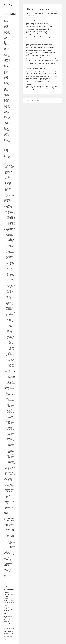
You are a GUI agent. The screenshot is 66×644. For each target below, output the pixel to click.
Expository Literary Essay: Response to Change (10, 268)
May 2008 (6, 115)
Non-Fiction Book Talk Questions (10, 240)
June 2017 (6, 51)
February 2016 (7, 56)
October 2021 (6, 25)
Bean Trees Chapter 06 (10, 217)
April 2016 (6, 54)
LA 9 (5, 153)
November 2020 (7, 35)
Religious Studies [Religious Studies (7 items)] (12, 630)
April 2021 (6, 29)
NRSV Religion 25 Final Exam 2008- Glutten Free (13, 547)
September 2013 (7, 70)
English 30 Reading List (8, 210)
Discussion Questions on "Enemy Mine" (10, 205)
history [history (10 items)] (10, 609)
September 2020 (7, 37)
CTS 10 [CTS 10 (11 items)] (9, 591)
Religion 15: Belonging (8, 522)
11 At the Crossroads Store (10, 175)
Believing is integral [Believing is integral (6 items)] (10, 584)
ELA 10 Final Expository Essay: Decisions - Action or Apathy (11, 328)
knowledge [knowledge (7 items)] (6, 624)
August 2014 (6, 64)
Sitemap (5, 568)
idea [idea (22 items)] (10, 614)
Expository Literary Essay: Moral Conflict (10, 263)
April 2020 (6, 41)
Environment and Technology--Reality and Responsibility (10, 388)
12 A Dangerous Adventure (10, 176)
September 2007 (7, 124)
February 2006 (7, 142)
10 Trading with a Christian (8, 173)
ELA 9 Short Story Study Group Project (11, 395)
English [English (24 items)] (7, 595)
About (5, 575)
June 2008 (6, 114)
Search (5, 12)
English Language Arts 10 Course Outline (10, 318)
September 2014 (7, 63)
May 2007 (6, 126)
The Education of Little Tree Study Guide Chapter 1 (10, 420)
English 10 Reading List (8, 208)
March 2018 (6, 47)
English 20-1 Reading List (9, 209)
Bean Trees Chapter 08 (10, 220)
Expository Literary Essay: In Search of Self (11, 279)
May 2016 (6, 53)
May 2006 (6, 141)
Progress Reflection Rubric (9, 521)
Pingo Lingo (8, 5)
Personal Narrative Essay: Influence (10, 293)
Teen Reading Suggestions (9, 572)
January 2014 (6, 68)
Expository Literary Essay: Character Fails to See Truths (11, 248)
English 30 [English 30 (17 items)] (7, 600)
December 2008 (7, 108)
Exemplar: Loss (10, 297)
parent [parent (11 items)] (10, 626)
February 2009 (7, 105)
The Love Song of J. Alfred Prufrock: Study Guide (10, 384)
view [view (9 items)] (8, 636)
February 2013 (7, 75)
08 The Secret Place (9, 170)
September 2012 (7, 77)
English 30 (6, 150)
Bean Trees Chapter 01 (8, 199)
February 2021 (7, 31)
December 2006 (7, 132)
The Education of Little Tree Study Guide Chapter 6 (10, 438)
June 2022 (6, 20)
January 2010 (6, 94)
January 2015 (6, 58)
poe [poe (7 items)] (5, 628)
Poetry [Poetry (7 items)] (7, 628)
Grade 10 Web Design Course (9, 498)
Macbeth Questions (11, 363)
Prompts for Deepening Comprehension (10, 313)
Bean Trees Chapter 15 (10, 228)
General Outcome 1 (9, 488)
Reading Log (7, 470)
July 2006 (6, 138)
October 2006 (6, 134)
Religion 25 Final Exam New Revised (11, 536)
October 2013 (6, 69)
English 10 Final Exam (8, 206)
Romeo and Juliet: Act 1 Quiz (9, 557)
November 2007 (7, 121)
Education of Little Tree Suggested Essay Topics (11, 401)
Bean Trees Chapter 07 (10, 219)
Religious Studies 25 (8, 157)
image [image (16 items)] (6, 616)
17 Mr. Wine (7, 185)
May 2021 (6, 28)
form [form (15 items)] (12, 602)
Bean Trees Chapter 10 (10, 222)
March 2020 (6, 42)
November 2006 (7, 133)
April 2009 (6, 103)
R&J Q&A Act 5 (11, 352)
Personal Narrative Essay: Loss (10, 296)
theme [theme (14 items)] (13, 633)
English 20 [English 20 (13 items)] (7, 599)
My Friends (6, 512)
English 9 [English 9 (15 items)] (12, 595)
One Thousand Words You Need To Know (10, 466)
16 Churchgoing (8, 183)
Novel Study (6, 515)
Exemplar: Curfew (11, 301)
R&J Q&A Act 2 (11, 345)
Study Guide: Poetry (8, 569)
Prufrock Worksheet (11, 386)
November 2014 (7, 60)
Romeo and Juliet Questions (10, 339)
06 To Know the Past (9, 168)
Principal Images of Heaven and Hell (10, 307)
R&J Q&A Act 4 (11, 351)
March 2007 (6, 128)
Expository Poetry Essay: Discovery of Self (12, 283)
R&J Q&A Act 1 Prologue (11, 342)
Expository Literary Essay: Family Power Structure (10, 254)
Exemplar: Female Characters (11, 260)
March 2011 (6, 83)
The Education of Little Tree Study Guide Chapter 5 (10, 435)
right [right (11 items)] (5, 631)
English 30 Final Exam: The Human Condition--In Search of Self (11, 378)
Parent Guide (6, 154)
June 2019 (6, 43)
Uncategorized (7, 159)
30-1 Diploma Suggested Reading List (11, 375)
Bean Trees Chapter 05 (10, 216)
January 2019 (6, 45)
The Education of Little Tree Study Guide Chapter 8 (10, 446)
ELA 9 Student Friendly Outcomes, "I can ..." (9, 486)
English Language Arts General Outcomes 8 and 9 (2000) (9, 481)
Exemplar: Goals (10, 291)
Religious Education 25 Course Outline (9, 552)
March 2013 (6, 74)
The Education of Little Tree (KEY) (10, 406)
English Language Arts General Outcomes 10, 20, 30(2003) (9, 231)
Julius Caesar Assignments (9, 320)
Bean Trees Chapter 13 (10, 226)
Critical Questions (8, 237)
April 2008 (6, 116)
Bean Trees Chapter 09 (10, 221)
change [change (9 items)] (6, 591)
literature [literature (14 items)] (11, 624)
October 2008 (6, 110)
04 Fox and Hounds (9, 165)
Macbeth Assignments (10, 359)
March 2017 (6, 52)
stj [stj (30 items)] (10, 633)
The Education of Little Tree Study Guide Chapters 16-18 (11, 463)
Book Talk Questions (10, 238)
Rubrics (5, 558)
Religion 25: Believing (8, 523)
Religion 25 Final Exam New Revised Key (12, 539)
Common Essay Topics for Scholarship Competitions (10, 244)
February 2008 (7, 117)
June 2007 (6, 125)
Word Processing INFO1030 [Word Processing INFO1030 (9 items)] (8, 639)
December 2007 (7, 120)
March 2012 (6, 79)
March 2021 (6, 30)
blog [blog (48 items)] (6, 586)
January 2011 (6, 86)
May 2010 (6, 91)
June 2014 (6, 65)
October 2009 (6, 98)
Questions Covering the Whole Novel (9, 193)
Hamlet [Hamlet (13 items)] (6, 609)
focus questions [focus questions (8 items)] (7, 603)
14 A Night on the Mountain (8, 180)
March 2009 (6, 104)
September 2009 (7, 99)
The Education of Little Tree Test (10, 413)
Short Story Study (7, 567)
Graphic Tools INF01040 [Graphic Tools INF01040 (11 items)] (7, 606)
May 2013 (6, 71)
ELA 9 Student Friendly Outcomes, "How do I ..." (10, 484)
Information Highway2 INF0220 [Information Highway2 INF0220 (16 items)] (8, 620)
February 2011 (7, 85)
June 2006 (6, 139)
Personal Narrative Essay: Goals (10, 290)
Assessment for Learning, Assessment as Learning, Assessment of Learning (10, 234)
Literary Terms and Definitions (11, 404)
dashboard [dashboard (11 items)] (7, 593)
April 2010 (6, 92)
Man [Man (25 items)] (6, 626)
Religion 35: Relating (8, 554)
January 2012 (6, 80)
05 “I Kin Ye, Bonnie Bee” (10, 166)
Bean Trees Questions (9, 211)
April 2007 (6, 127)
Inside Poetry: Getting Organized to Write (10, 381)
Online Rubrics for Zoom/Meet (9, 564)
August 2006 (6, 137)
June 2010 (6, 90)
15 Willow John (8, 182)
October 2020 (6, 36)
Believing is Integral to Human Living (9, 525)
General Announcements (9, 152)
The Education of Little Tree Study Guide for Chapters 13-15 (11, 458)
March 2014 (6, 66)
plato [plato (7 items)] (13, 626)
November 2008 (7, 109)
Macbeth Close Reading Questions (11, 361)
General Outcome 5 (9, 495)
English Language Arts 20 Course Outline (10, 358)
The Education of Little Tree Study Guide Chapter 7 (10, 442)
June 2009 (6, 100)
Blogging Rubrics (8, 560)
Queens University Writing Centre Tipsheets (10, 468)
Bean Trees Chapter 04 (10, 215)
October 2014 (6, 62)
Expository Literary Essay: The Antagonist (10, 275)
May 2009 (6, 102)
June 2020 (6, 39)
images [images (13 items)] (10, 616)
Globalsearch (6, 496)
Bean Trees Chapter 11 (10, 223)
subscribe (6, 570)
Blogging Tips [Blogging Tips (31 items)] (9, 589)
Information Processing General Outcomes (8, 500)
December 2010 (7, 87)
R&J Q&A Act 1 (11, 344)
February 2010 (7, 93)
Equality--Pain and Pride (10, 391)
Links (5, 510)
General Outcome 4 (9, 494)
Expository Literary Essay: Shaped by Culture (10, 272)
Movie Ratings (7, 511)
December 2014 (7, 59)
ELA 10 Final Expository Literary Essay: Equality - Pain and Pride (11, 333)
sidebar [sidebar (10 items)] (12, 631)
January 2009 (6, 107)
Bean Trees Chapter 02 (10, 213)
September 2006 (7, 136)
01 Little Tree (6, 164)
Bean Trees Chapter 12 (10, 225)
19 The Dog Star (8, 188)
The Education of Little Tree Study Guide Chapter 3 (10, 427)
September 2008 (7, 111)
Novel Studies (6, 513)
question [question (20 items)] (12, 628)
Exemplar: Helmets (11, 305)
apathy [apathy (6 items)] (5, 584)
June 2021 (6, 26)
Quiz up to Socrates (9, 527)
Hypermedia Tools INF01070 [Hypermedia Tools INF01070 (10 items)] (8, 611)
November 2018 (7, 46)
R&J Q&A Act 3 (11, 350)
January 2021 (6, 33)
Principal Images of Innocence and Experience (10, 310)
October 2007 (6, 122)
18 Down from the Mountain (8, 186)
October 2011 (6, 81)
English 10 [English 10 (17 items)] (7, 597)
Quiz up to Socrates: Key (11, 528)
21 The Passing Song (9, 191)
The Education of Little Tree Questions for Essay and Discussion (11, 410)
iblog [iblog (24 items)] (6, 614)
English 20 (6, 149)
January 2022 (6, 24)
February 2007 (7, 130)
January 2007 (6, 131)
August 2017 (6, 50)
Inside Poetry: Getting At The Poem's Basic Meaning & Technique (11, 287)
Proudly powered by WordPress (33, 100)
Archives (6, 198)
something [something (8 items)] (6, 634)
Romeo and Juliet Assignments (9, 325)
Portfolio (6, 517)
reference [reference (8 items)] (6, 630)
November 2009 (7, 97)
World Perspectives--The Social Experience (10, 478)
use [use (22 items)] (5, 636)
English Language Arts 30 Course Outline (10, 372)
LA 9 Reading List (7, 504)
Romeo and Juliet (7, 158)
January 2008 (6, 119)
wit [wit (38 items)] (11, 636)
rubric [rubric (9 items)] (8, 631)
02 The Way (7, 194)
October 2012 (6, 76)
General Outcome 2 (9, 492)
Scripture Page (7, 566)
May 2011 (6, 82)
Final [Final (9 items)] (12, 601)
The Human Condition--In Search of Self (10, 475)
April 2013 (6, 73)
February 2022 (7, 23)
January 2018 (6, 48)
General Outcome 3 (9, 493)
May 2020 (6, 40)
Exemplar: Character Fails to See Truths (11, 251)
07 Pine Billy (7, 169)
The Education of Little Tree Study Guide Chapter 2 (10, 424)
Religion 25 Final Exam (9, 529)
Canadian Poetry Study (8, 200)
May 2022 (6, 22)
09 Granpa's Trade (8, 171)
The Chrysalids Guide (10, 353)
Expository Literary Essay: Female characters (10, 257)
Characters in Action (10, 242)
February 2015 (7, 57)
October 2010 (6, 88)
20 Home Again (8, 190)
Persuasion (6, 516)
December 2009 (7, 96)
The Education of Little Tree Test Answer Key (11, 416)
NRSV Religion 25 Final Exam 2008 (12, 543)
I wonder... (6, 577)
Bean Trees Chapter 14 (10, 227)
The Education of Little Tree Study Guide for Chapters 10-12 (11, 453)
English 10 (6, 148)
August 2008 (6, 113)
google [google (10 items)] (5, 604)
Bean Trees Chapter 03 (10, 214)
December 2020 (7, 34)
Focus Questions (9, 277)
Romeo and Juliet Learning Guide (10, 337)
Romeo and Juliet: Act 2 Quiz (11, 347)
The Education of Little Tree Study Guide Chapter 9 (10, 449)
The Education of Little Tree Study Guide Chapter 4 (10, 431)
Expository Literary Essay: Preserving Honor (11, 265)
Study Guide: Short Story (10, 471)
